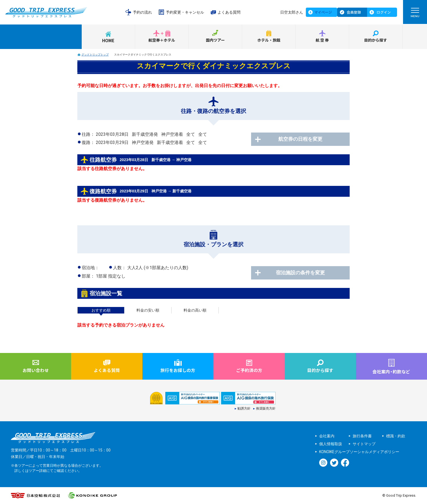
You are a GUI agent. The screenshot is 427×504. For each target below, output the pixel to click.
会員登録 (354, 12)
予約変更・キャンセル (185, 12)
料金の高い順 (195, 310)
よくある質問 (229, 12)
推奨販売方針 (266, 409)
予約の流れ (142, 12)
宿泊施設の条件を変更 (306, 273)
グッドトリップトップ (95, 55)
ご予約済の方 (249, 371)
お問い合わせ (36, 371)
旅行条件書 (362, 437)
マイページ (323, 12)
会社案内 (327, 437)
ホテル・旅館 (269, 40)
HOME (108, 40)
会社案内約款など (391, 372)
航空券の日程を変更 (306, 139)
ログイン (384, 12)
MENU (415, 14)
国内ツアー (215, 40)
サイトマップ (364, 444)
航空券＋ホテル (162, 40)
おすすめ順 (101, 310)
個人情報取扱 (331, 444)
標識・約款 (396, 437)
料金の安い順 (148, 310)
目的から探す (376, 40)
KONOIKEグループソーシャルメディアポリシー (359, 452)
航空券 (322, 40)
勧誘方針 (244, 409)
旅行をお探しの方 (178, 371)
